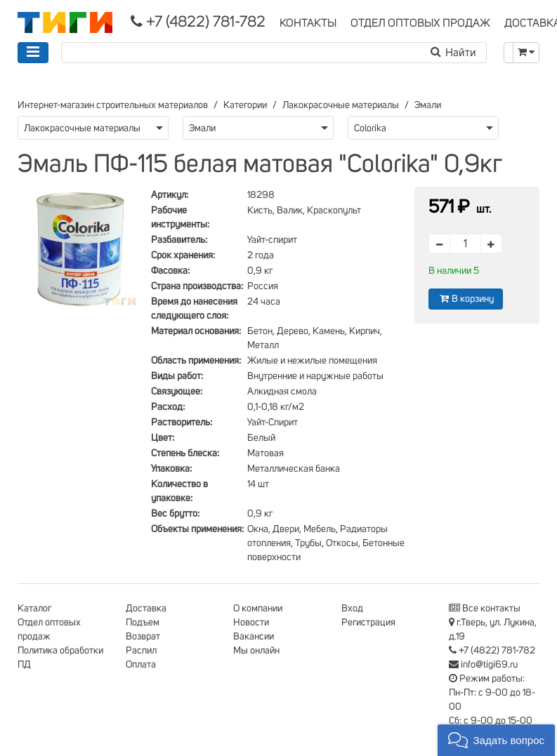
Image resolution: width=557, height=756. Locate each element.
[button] (496, 740)
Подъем (143, 623)
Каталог (34, 609)
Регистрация (368, 623)
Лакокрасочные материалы (341, 105)
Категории (245, 105)
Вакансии (254, 637)
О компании (258, 609)
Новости (251, 623)
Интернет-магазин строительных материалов (113, 105)
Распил (141, 651)
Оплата (141, 665)
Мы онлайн (256, 651)
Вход (352, 609)
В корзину (466, 299)
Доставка (146, 609)
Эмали (428, 105)
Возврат (143, 637)
